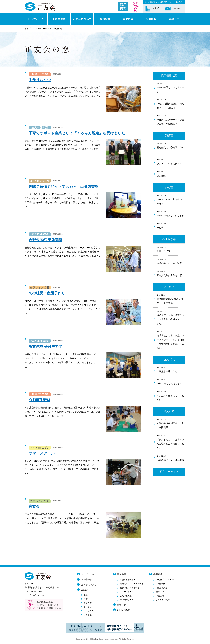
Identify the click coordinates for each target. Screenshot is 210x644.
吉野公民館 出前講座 (45, 240)
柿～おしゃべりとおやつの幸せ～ (171, 199)
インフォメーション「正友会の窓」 (49, 29)
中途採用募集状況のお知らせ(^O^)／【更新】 (171, 103)
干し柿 (171, 225)
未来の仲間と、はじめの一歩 (171, 87)
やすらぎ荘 (89, 603)
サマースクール (42, 453)
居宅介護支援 (126, 596)
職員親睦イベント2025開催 (171, 458)
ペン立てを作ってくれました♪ (171, 396)
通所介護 (132, 588)
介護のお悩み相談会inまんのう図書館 (171, 423)
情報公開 (122, 605)
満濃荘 (87, 595)
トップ (28, 29)
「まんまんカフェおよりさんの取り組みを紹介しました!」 (171, 442)
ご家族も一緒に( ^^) (171, 369)
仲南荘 (87, 599)
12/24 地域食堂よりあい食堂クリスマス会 (171, 299)
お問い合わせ (124, 610)
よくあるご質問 (163, 600)
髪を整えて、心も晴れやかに (171, 147)
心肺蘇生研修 (40, 400)
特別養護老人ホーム (129, 580)
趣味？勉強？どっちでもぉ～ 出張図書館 (63, 186)
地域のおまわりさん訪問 (171, 261)
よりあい (88, 607)
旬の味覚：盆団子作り (47, 293)
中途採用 (160, 596)
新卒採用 (160, 592)
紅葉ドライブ (171, 249)
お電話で (157, 8)
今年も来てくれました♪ (171, 381)
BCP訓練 (171, 174)
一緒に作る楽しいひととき (171, 214)
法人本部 (88, 615)
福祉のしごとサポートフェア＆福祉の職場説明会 (171, 120)
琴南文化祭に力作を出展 (171, 273)
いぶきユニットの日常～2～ (171, 161)
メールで (176, 8)
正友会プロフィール (165, 580)
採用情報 (158, 574)
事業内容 (122, 574)
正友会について (89, 585)
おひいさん (89, 611)
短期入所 (133, 584)
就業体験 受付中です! (46, 346)
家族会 (34, 506)
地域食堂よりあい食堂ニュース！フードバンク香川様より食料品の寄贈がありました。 (171, 340)
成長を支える (162, 588)
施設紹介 (85, 590)
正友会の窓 (87, 579)
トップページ (88, 574)
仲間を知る (161, 584)
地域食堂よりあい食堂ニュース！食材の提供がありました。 (171, 317)
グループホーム (127, 592)
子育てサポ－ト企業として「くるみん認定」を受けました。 (79, 133)
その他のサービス (128, 600)
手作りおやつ (40, 80)
